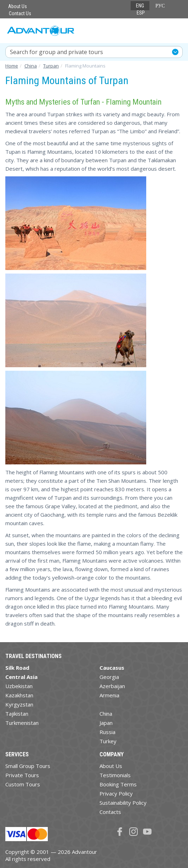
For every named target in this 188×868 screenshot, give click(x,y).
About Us (18, 6)
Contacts (110, 812)
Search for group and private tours (56, 52)
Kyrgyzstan (19, 704)
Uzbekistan (19, 686)
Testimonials (115, 775)
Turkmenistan (22, 723)
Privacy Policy (116, 793)
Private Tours (22, 775)
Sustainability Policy (123, 803)
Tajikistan (17, 714)
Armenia (109, 695)
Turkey (108, 741)
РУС (160, 6)
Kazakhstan (19, 695)
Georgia (109, 677)
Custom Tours (23, 784)
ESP (141, 13)
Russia (107, 732)
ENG (140, 6)
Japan (106, 723)
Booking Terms (118, 784)
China (106, 714)
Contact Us (20, 13)
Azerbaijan (112, 686)
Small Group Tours (28, 766)
